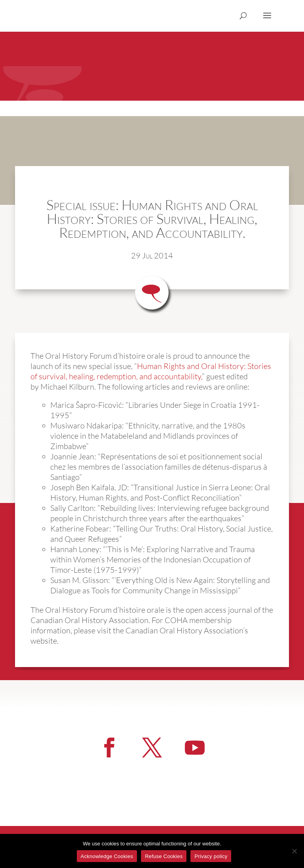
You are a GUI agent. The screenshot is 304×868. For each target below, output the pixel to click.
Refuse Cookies (164, 856)
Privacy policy (211, 856)
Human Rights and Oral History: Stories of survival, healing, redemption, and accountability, (151, 371)
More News (251, 659)
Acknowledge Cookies (107, 856)
